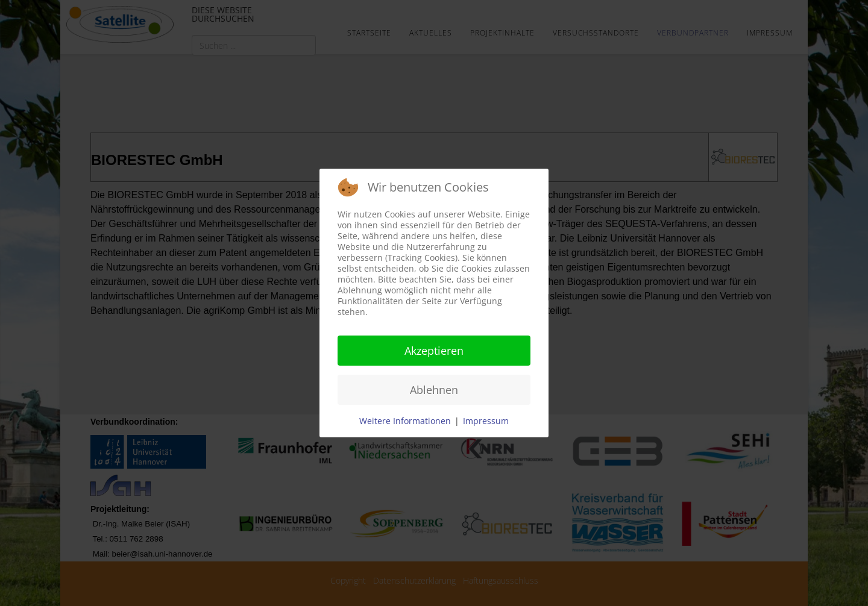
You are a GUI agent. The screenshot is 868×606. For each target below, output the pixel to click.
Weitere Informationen (405, 421)
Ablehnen (434, 390)
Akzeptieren (434, 351)
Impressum (486, 421)
